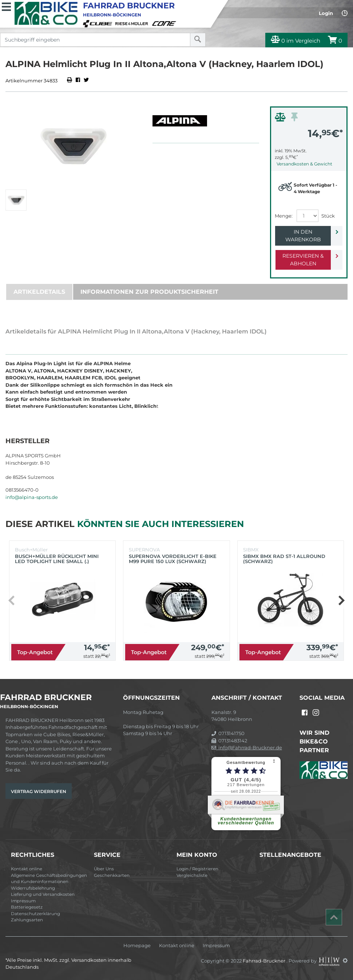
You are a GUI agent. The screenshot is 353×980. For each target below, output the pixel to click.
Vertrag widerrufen (39, 791)
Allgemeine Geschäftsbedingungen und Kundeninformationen (49, 879)
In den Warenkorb (303, 236)
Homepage (137, 946)
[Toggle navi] (6, 6)
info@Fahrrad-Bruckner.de (247, 747)
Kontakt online (27, 869)
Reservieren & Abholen (303, 260)
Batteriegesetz (27, 907)
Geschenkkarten (112, 875)
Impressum (23, 901)
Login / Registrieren (197, 869)
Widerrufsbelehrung (33, 888)
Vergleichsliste (192, 875)
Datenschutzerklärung (35, 914)
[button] (341, 601)
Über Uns (104, 869)
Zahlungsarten (27, 920)
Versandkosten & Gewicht (304, 164)
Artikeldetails (39, 292)
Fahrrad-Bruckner (265, 960)
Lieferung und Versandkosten (43, 894)
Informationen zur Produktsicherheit (149, 292)
